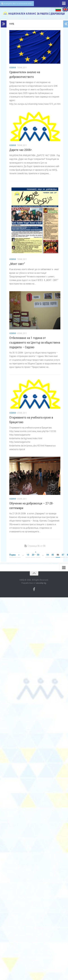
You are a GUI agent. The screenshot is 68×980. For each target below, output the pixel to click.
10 (28, 555)
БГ (58, 9)
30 (38, 555)
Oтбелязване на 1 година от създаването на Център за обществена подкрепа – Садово (35, 343)
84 (48, 555)
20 (33, 555)
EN (65, 9)
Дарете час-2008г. (21, 150)
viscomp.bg (41, 583)
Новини (13, 68)
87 (63, 555)
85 (53, 555)
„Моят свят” (17, 264)
